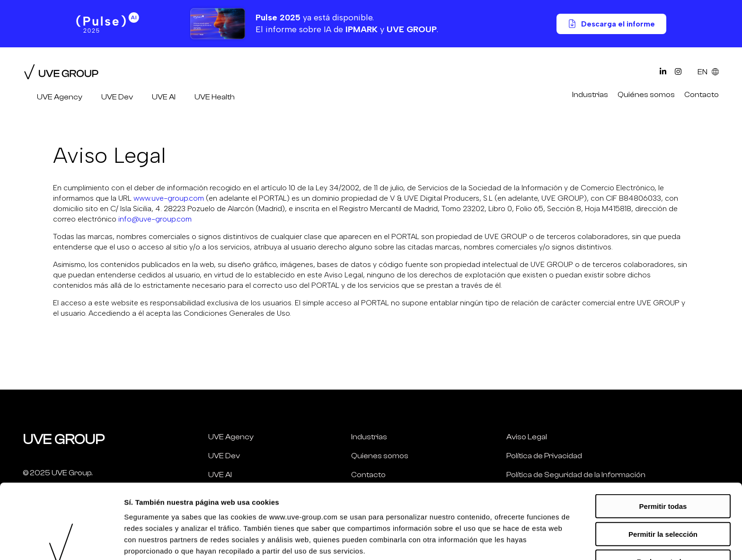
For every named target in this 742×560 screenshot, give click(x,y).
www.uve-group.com (169, 198)
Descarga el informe (611, 24)
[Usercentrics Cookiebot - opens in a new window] (61, 542)
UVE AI (164, 97)
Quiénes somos (646, 95)
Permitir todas (663, 431)
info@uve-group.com (155, 219)
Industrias (590, 95)
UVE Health (215, 97)
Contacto (702, 95)
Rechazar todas (663, 487)
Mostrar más (506, 541)
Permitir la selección (663, 459)
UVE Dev (117, 97)
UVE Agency (60, 97)
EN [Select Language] (708, 72)
